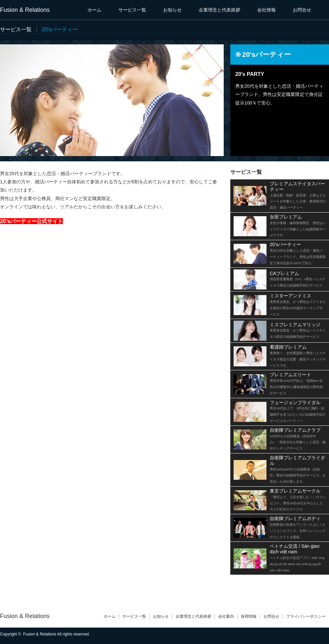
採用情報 (249, 616)
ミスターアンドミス (298, 304)
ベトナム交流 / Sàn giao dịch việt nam (297, 558)
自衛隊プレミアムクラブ (298, 439)
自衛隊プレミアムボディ (298, 527)
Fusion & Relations (25, 10)
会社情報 (266, 10)
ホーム (94, 10)
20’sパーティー (298, 253)
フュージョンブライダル (298, 411)
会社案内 (226, 616)
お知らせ (172, 10)
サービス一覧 (132, 10)
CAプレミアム (298, 279)
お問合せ (302, 10)
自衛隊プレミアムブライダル (298, 469)
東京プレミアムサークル (298, 500)
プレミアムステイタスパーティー (298, 195)
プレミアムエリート (296, 383)
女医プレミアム (298, 226)
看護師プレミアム (298, 356)
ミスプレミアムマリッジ (298, 330)
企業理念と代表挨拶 (219, 10)
